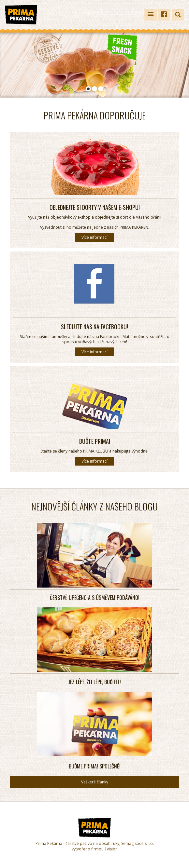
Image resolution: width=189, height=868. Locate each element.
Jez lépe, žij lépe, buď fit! (94, 682)
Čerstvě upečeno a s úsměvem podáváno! (95, 598)
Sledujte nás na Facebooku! (94, 327)
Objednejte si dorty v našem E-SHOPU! (95, 207)
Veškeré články (95, 782)
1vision (111, 849)
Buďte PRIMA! (95, 441)
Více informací (94, 237)
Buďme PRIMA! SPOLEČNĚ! (95, 766)
